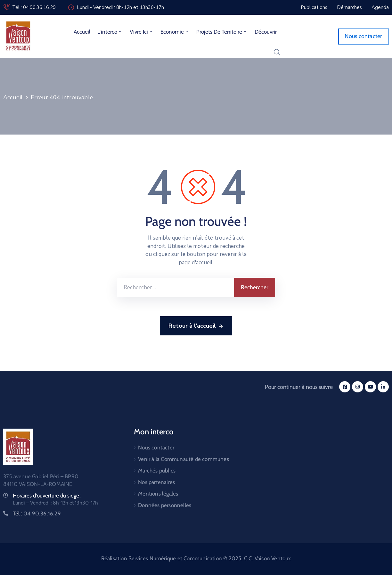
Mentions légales (158, 494)
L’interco (110, 32)
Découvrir (266, 32)
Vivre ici (142, 32)
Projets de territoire (222, 32)
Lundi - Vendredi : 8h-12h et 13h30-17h (120, 7)
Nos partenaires (156, 482)
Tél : (37, 513)
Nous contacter (156, 448)
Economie (175, 32)
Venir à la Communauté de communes (184, 459)
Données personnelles (165, 505)
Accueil (82, 32)
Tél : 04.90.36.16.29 (34, 7)
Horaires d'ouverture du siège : (47, 496)
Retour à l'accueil (196, 326)
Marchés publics (157, 471)
